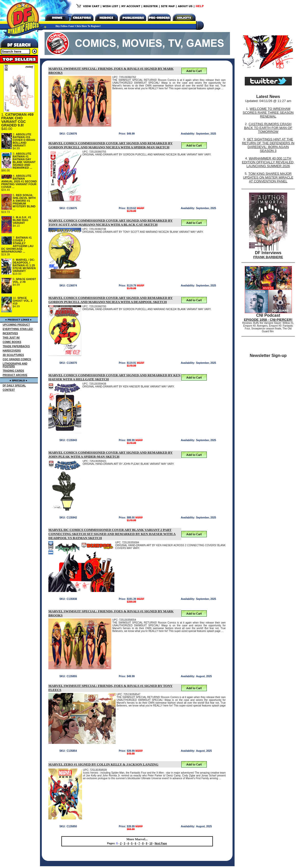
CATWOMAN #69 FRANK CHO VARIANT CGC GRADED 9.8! (17, 120)
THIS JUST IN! (11, 338)
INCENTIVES (10, 333)
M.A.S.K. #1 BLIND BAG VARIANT (22, 220)
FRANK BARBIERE (268, 257)
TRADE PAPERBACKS (16, 346)
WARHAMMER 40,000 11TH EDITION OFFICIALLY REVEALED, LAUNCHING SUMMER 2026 (268, 162)
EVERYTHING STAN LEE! (18, 329)
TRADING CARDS (13, 371)
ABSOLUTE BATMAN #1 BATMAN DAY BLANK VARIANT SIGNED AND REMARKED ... (24, 161)
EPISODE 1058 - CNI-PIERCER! (268, 320)
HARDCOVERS (12, 351)
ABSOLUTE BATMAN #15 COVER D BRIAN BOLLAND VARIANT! (24, 140)
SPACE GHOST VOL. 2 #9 (24, 280)
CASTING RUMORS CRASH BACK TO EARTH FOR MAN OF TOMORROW (268, 128)
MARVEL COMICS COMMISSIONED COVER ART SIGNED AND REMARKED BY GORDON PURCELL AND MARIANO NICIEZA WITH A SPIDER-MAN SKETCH (111, 145)
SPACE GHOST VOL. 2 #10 (23, 301)
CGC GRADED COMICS (17, 359)
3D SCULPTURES (13, 355)
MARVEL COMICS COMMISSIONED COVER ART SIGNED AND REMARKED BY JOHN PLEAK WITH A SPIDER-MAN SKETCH (111, 454)
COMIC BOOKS (12, 342)
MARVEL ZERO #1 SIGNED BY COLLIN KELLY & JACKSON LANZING (103, 764)
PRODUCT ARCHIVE (15, 375)
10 (151, 843)
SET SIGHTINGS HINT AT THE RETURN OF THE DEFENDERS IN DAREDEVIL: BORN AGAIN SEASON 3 (268, 145)
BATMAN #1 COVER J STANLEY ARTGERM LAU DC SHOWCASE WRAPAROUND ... (17, 245)
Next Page (161, 843)
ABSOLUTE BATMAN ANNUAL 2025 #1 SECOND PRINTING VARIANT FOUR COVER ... (19, 181)
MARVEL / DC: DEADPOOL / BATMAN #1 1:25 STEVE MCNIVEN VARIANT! (24, 265)
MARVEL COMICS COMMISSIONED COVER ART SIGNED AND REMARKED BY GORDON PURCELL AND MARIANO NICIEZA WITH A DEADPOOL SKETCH (111, 300)
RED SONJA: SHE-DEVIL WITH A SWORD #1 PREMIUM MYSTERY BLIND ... (24, 202)
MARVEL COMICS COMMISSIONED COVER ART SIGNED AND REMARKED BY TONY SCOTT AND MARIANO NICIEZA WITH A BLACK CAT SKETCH (111, 222)
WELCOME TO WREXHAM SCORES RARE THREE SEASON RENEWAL (268, 113)
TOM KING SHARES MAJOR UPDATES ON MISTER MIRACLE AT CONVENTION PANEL (268, 177)
